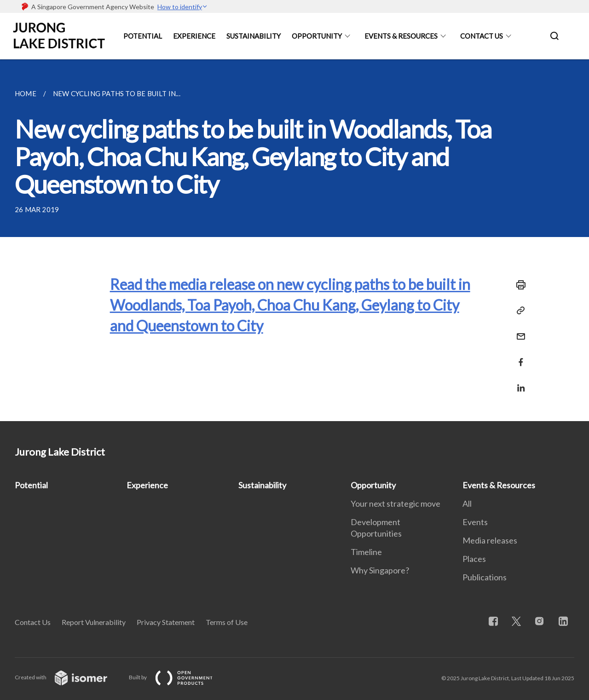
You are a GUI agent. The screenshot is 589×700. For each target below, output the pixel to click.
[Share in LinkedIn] (518, 382)
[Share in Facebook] (518, 356)
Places (474, 559)
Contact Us (482, 36)
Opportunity (317, 36)
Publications (485, 577)
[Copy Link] (518, 311)
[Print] (518, 285)
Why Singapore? (380, 570)
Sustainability (254, 36)
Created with (68, 677)
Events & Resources (401, 36)
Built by (178, 677)
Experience (194, 36)
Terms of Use (227, 622)
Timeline (366, 552)
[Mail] (518, 331)
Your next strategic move (396, 503)
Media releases (490, 540)
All (467, 503)
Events (475, 522)
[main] (294, 240)
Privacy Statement (166, 622)
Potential (143, 36)
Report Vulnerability (94, 622)
